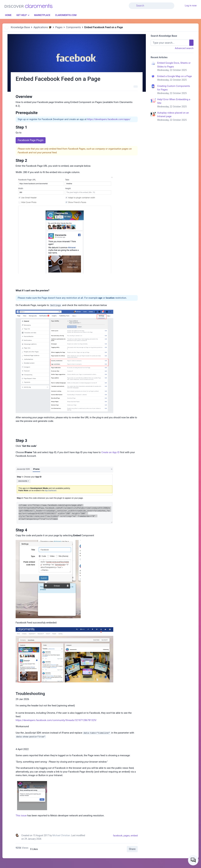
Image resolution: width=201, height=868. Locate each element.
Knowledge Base (20, 27)
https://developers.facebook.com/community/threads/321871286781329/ (56, 720)
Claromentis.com (66, 15)
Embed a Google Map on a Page (175, 78)
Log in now (191, 6)
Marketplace (42, 15)
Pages (59, 27)
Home (8, 15)
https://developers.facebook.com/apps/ (109, 119)
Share (132, 849)
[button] (176, 4)
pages (127, 836)
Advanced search (184, 48)
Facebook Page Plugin (31, 140)
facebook (118, 836)
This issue (21, 816)
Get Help (22, 15)
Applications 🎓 (43, 27)
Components (73, 27)
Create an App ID (111, 452)
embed (134, 836)
